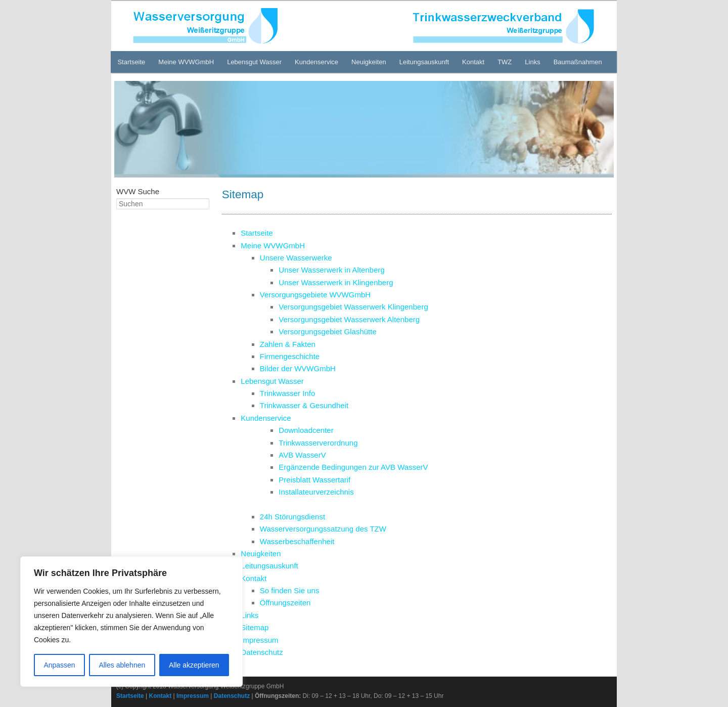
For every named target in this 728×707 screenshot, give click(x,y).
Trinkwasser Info (287, 393)
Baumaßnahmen (578, 62)
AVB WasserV (302, 455)
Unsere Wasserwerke (296, 258)
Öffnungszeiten (285, 603)
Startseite (131, 62)
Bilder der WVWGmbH (298, 368)
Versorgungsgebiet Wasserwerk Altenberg (349, 319)
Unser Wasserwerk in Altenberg (332, 270)
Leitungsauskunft (424, 62)
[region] (131, 622)
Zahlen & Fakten (288, 344)
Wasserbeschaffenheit (297, 541)
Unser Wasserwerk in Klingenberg (336, 282)
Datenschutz (262, 652)
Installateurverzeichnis (316, 492)
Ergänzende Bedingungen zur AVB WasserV (353, 467)
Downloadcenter (306, 430)
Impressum (259, 640)
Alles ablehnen (122, 665)
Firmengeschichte (290, 356)
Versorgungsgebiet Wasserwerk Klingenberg (353, 307)
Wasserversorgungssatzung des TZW (323, 529)
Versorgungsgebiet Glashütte (327, 332)
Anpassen (59, 665)
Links (532, 62)
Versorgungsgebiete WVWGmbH (315, 295)
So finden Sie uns (290, 590)
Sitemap (255, 627)
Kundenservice (316, 62)
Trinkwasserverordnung (318, 443)
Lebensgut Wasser (254, 62)
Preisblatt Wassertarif (314, 480)
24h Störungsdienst (292, 517)
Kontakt (473, 62)
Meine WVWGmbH (186, 62)
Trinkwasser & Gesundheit (304, 405)
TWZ (505, 62)
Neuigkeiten (369, 62)
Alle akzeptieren (194, 665)
